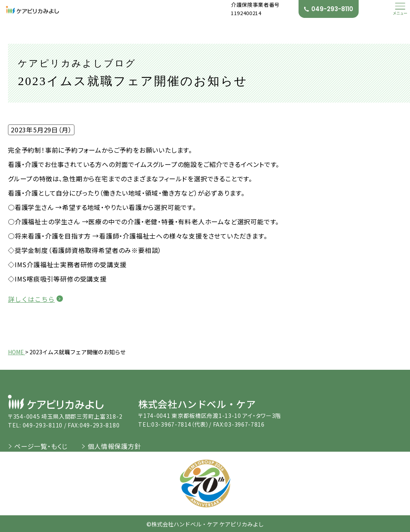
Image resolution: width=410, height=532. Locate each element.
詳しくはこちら (31, 299)
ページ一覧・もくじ (41, 446)
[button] (400, 9)
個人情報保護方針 (114, 446)
